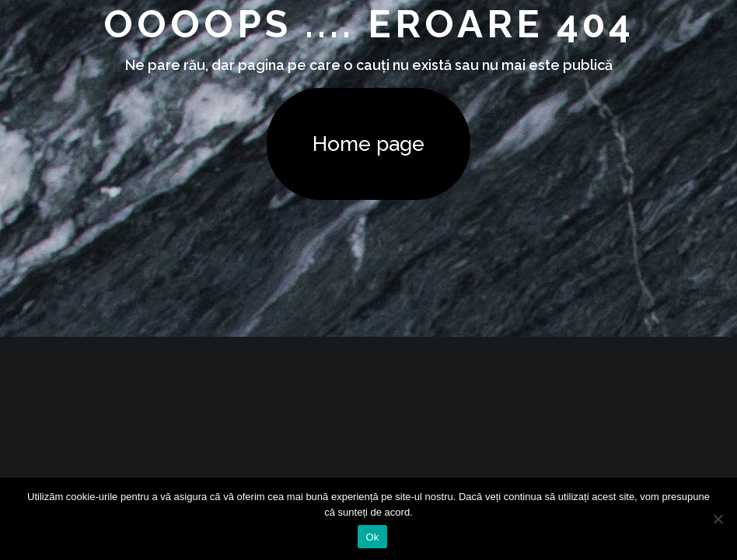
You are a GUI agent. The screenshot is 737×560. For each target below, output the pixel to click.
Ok (372, 537)
